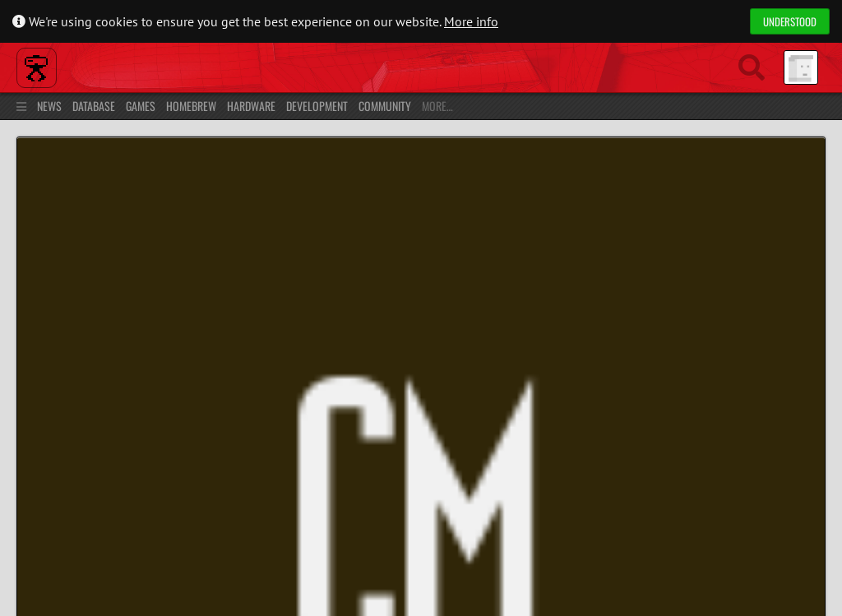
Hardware (251, 106)
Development (317, 106)
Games (141, 106)
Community (385, 106)
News (49, 106)
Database (94, 106)
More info (471, 21)
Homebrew (191, 106)
